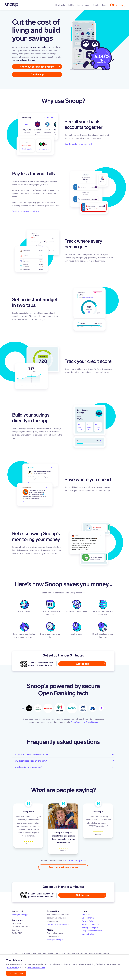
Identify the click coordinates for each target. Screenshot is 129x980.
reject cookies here (36, 967)
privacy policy (12, 967)
